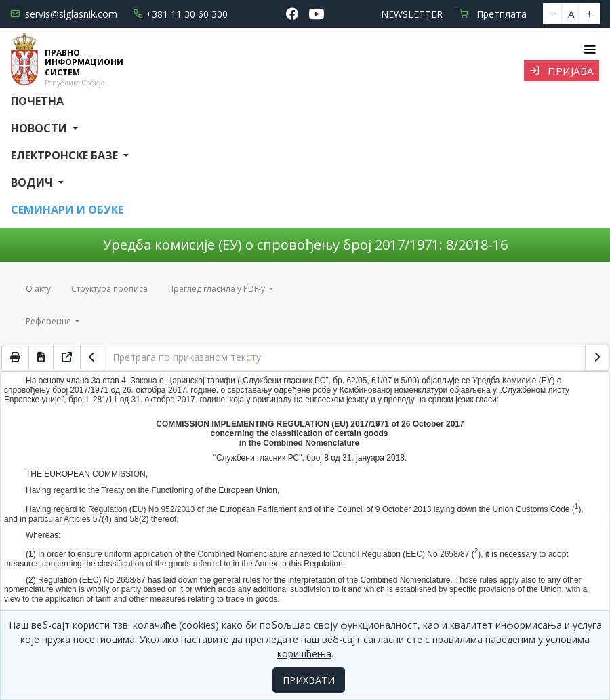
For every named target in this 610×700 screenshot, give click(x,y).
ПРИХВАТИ (309, 680)
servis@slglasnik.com (64, 14)
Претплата (493, 14)
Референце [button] (49, 321)
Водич (33, 182)
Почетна (37, 101)
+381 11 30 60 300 (181, 14)
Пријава (562, 71)
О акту (38, 289)
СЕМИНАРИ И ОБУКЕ (67, 210)
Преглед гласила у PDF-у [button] (218, 289)
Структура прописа (109, 289)
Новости (40, 128)
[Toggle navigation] (589, 50)
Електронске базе (66, 155)
